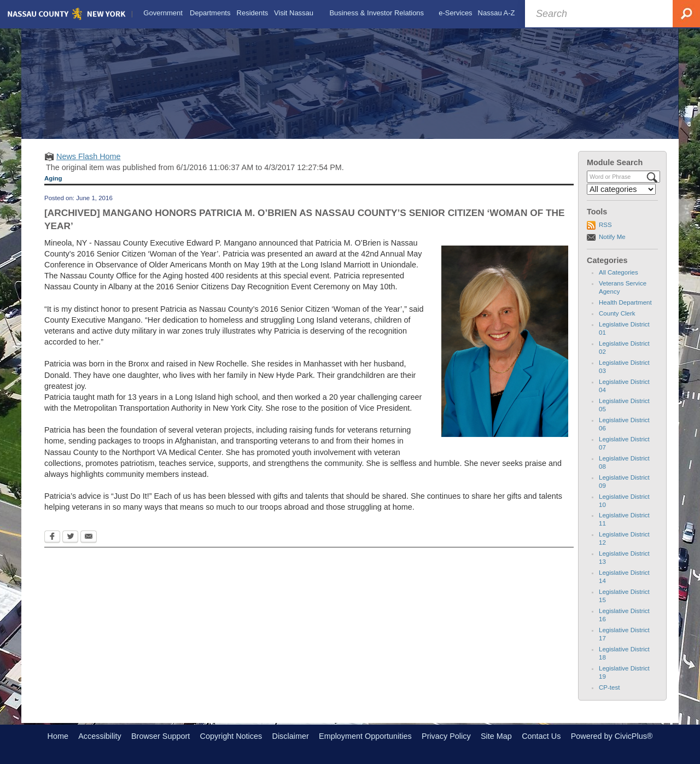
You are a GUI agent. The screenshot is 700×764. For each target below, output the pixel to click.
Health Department (625, 302)
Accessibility (100, 736)
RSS (605, 225)
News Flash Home (89, 156)
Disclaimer (291, 736)
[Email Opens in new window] (89, 538)
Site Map (496, 736)
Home (58, 736)
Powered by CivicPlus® (612, 736)
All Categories (619, 272)
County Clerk (617, 313)
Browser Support (161, 736)
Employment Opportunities (365, 736)
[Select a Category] (621, 189)
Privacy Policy (446, 736)
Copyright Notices (231, 736)
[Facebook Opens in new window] (52, 538)
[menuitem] (163, 13)
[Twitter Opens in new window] (70, 538)
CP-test (609, 687)
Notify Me (612, 237)
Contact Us (541, 736)
